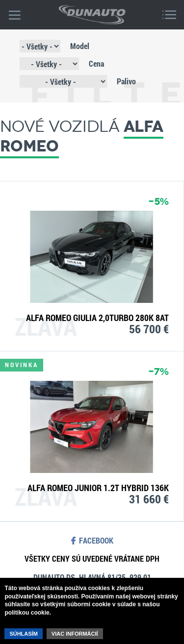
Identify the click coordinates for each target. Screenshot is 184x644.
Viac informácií (75, 634)
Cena (96, 63)
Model (80, 46)
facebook (96, 541)
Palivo (126, 81)
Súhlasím (23, 634)
